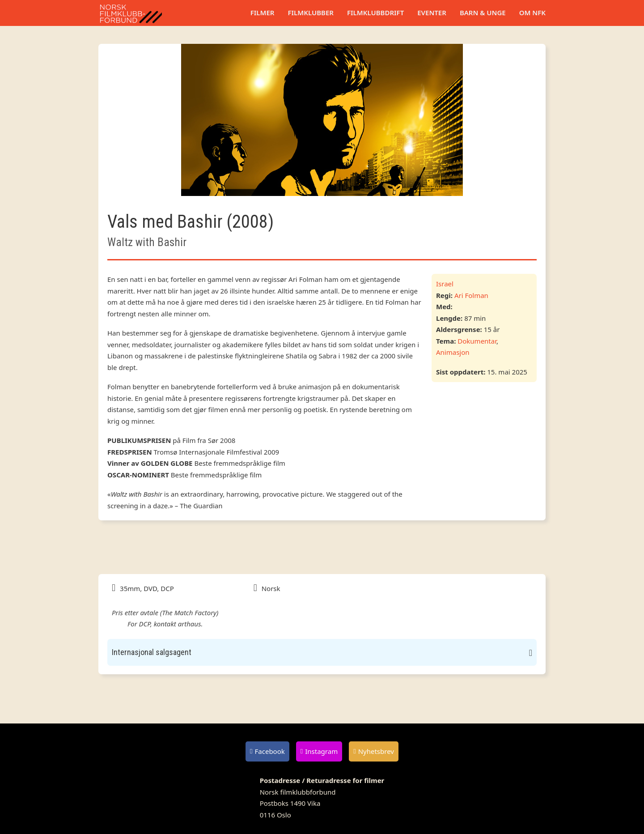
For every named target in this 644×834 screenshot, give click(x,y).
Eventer (432, 13)
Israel (445, 284)
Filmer (263, 13)
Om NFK (532, 13)
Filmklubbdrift (375, 13)
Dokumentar (477, 341)
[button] (322, 652)
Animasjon (453, 352)
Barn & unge (483, 13)
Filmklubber (310, 13)
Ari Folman (471, 295)
